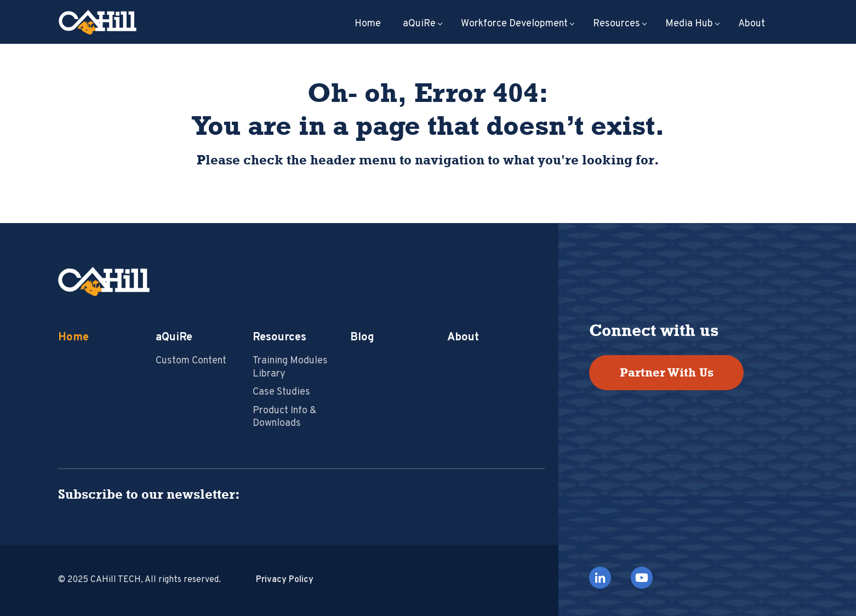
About (463, 338)
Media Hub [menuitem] (689, 24)
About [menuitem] (752, 24)
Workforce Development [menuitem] (514, 24)
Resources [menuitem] (617, 24)
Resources (279, 338)
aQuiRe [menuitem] (419, 24)
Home (73, 338)
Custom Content (191, 361)
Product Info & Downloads (284, 417)
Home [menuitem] (368, 24)
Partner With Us (667, 372)
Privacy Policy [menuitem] (285, 580)
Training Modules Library (290, 367)
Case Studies (281, 392)
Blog (362, 338)
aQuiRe (174, 338)
